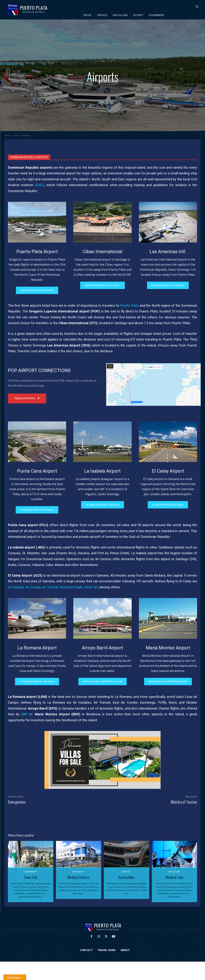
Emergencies (17, 802)
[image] (37, 222)
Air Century (103, 559)
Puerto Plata (129, 306)
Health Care (174, 872)
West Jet (91, 587)
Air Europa (33, 587)
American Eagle (71, 587)
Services (126, 872)
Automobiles (127, 877)
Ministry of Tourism (184, 802)
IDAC (39, 185)
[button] (197, 7)
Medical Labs (174, 877)
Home (7, 135)
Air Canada (16, 587)
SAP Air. (27, 714)
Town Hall (31, 877)
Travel (16, 135)
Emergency (78, 872)
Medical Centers (78, 877)
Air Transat (50, 587)
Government (30, 872)
